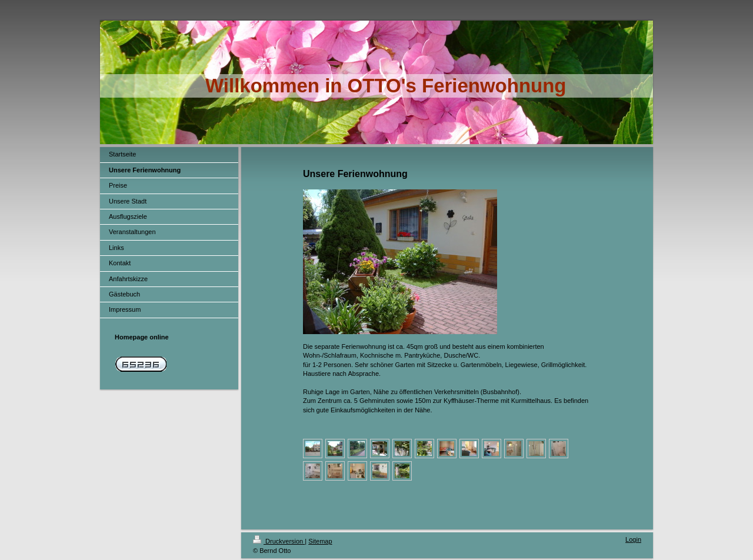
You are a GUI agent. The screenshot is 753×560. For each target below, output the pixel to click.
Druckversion (279, 541)
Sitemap (320, 541)
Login (633, 539)
